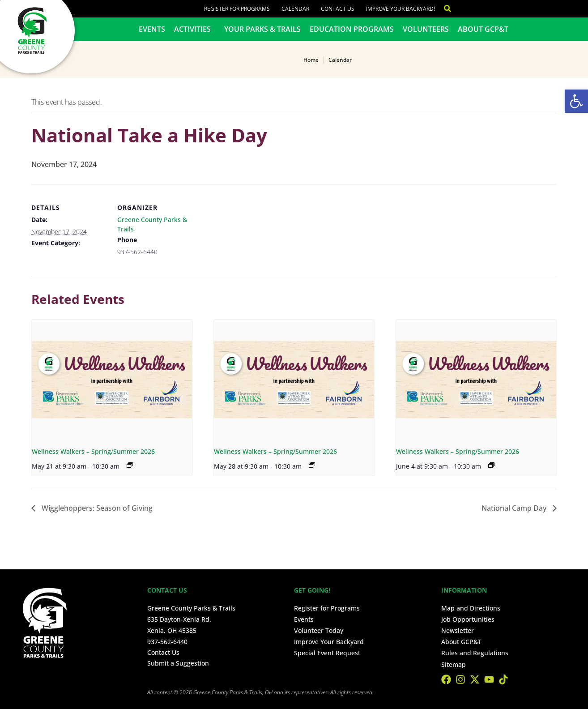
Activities (195, 29)
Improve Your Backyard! (401, 9)
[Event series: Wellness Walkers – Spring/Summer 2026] (130, 465)
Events (152, 29)
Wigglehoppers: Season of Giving (96, 508)
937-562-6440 (167, 642)
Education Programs (352, 29)
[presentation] (112, 380)
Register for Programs (237, 9)
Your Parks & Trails (262, 29)
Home (311, 60)
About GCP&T (483, 29)
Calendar (295, 9)
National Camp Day (515, 508)
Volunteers (426, 29)
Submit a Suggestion (178, 663)
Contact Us (338, 9)
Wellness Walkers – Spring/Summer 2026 (93, 451)
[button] (576, 101)
